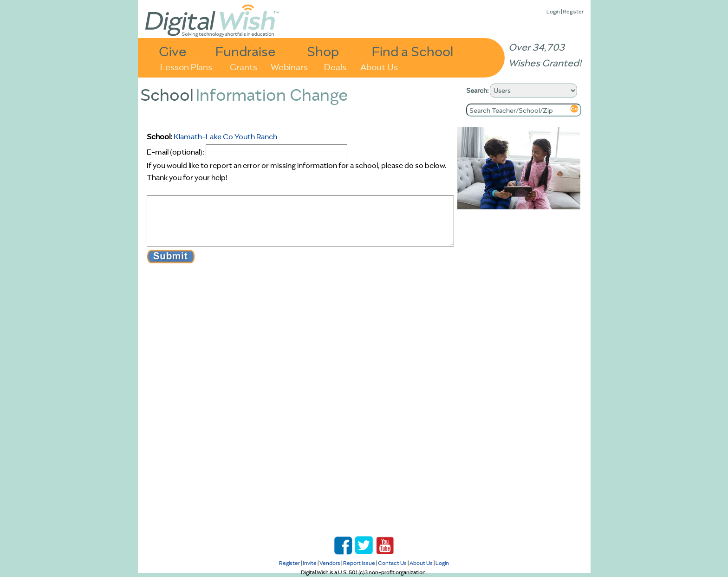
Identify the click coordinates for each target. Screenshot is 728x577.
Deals (335, 66)
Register (573, 11)
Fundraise (246, 51)
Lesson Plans (186, 66)
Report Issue (359, 563)
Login (553, 11)
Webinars (289, 66)
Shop (323, 51)
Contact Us (392, 563)
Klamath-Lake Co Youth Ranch (225, 136)
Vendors (330, 563)
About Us (379, 66)
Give (173, 51)
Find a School (413, 51)
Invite (310, 563)
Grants (244, 66)
